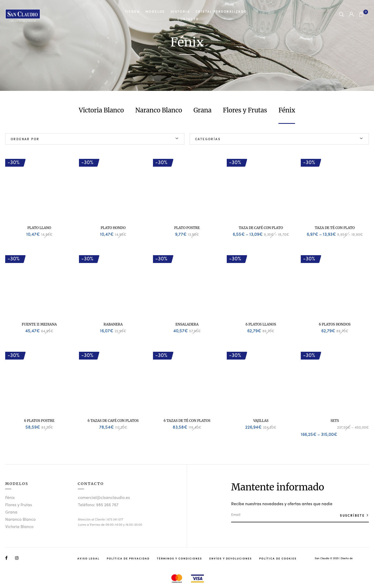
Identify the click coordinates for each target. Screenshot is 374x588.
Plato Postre (187, 228)
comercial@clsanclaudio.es (104, 498)
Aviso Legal (88, 558)
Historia (180, 11)
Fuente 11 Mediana (39, 324)
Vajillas (261, 421)
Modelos (155, 11)
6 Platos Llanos (261, 324)
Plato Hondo (113, 228)
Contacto (188, 19)
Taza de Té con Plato (335, 228)
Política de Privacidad (128, 558)
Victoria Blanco (102, 110)
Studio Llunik (361, 558)
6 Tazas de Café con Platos (113, 421)
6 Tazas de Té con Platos (187, 421)
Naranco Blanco (159, 110)
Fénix (287, 110)
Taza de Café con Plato (261, 228)
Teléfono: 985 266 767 (98, 505)
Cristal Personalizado (221, 11)
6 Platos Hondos (335, 324)
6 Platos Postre (39, 421)
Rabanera (113, 324)
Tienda (132, 11)
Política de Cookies (278, 558)
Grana (202, 110)
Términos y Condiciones (179, 558)
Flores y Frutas (245, 110)
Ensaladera (187, 324)
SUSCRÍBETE (353, 515)
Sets (335, 421)
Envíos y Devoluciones (231, 558)
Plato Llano (39, 228)
